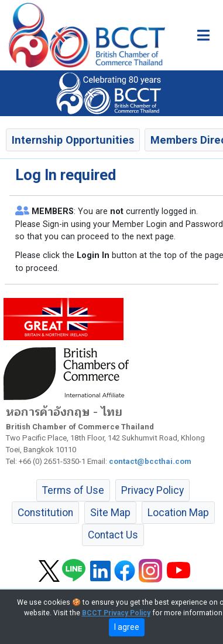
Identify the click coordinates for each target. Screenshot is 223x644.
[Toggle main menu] (203, 35)
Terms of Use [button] (73, 490)
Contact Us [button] (113, 535)
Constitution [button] (45, 513)
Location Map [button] (178, 513)
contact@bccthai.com (150, 461)
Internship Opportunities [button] (73, 140)
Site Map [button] (110, 513)
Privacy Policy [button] (152, 490)
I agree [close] (127, 627)
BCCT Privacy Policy (116, 613)
